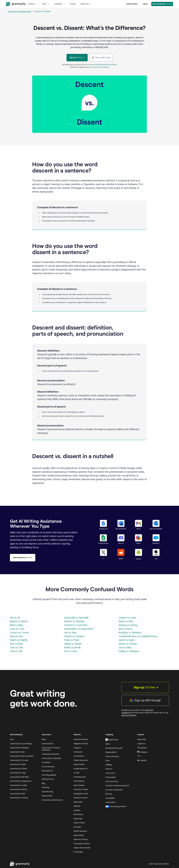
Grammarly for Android (19, 798)
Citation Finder (79, 823)
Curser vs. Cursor (19, 633)
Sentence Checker (81, 839)
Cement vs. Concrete (76, 625)
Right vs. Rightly (19, 640)
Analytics (77, 810)
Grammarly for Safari (18, 764)
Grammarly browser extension (22, 756)
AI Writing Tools (80, 777)
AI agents (77, 748)
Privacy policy (111, 777)
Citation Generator (81, 760)
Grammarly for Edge (18, 773)
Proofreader (78, 852)
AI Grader (78, 827)
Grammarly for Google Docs (21, 781)
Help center (142, 739)
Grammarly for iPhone (19, 789)
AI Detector (78, 752)
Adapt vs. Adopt (73, 644)
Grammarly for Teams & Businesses (51, 749)
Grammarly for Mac (17, 752)
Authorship (78, 819)
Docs (12, 739)
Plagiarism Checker (81, 744)
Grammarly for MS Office (20, 777)
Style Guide (78, 802)
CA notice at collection (114, 790)
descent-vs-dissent (43, 11)
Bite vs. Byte (126, 629)
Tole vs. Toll (16, 651)
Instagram (142, 752)
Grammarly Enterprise (50, 754)
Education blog (47, 792)
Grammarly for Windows (19, 748)
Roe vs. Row (16, 644)
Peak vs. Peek (72, 640)
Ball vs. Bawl (16, 625)
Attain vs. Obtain (128, 644)
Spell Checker (79, 835)
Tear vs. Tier (17, 647)
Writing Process (48, 779)
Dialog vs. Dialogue (129, 651)
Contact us (141, 744)
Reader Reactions (80, 831)
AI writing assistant (49, 775)
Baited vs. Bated (19, 621)
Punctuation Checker (82, 844)
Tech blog (45, 787)
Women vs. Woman (74, 621)
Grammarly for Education (52, 758)
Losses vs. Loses (127, 618)
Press (108, 761)
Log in (145, 4)
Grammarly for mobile (18, 785)
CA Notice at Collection (100, 67)
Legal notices (111, 802)
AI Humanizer (79, 756)
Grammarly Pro (48, 744)
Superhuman (112, 740)
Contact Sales (132, 4)
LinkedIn (142, 760)
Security (109, 794)
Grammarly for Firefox (19, 769)
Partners (109, 769)
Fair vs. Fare (71, 651)
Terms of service (112, 781)
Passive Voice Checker (82, 848)
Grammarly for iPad (17, 794)
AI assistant (46, 762)
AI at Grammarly (48, 767)
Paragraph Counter (81, 794)
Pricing (73, 4)
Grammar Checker (81, 739)
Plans (44, 739)
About (108, 744)
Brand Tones (78, 814)
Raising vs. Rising (128, 625)
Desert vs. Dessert (74, 636)
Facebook (142, 748)
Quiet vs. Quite (127, 640)
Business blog (47, 796)
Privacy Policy (111, 65)
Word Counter (79, 785)
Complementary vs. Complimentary (138, 636)
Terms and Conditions (94, 65)
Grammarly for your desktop (21, 744)
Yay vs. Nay (70, 633)
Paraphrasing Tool (80, 769)
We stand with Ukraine (114, 748)
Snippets (77, 806)
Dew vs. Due (17, 636)
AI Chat (77, 773)
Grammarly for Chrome (19, 760)
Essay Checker (79, 764)
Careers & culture (112, 756)
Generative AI (47, 771)
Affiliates (109, 765)
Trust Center (110, 773)
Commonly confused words (52, 800)
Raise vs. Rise (126, 621)
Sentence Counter (81, 798)
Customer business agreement (117, 786)
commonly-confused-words (20, 11)
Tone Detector (79, 781)
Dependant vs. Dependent (79, 629)
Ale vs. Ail (15, 618)
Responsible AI (111, 752)
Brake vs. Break (72, 647)
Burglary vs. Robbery (130, 633)
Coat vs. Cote (17, 629)
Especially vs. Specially (77, 618)
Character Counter (81, 789)
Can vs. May (125, 647)
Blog (43, 783)
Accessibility (110, 798)
